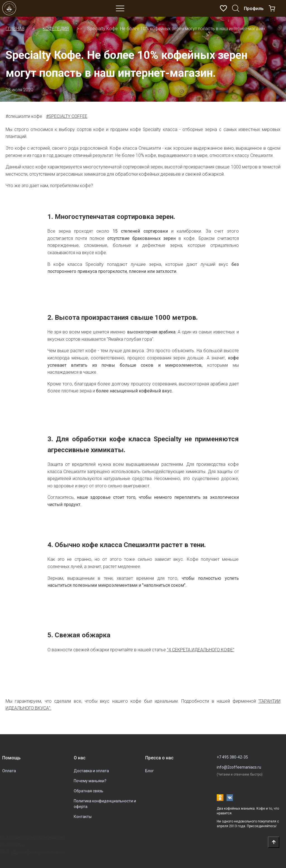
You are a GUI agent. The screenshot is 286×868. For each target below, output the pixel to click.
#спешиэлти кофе (24, 116)
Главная (15, 29)
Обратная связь (89, 791)
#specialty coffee (67, 116)
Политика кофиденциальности (32, 838)
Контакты (83, 817)
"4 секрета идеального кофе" (201, 650)
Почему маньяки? (90, 781)
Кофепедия (56, 29)
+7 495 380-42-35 (232, 757)
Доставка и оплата (91, 771)
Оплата (9, 771)
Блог (150, 771)
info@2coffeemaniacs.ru (239, 767)
